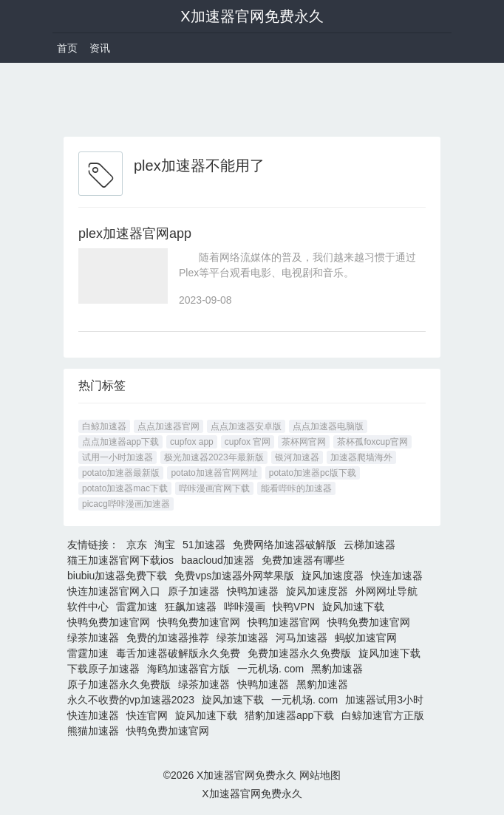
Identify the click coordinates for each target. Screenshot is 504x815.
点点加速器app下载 (120, 442)
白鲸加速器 (104, 426)
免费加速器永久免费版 (299, 653)
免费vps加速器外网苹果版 (234, 576)
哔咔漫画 (245, 607)
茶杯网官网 (304, 442)
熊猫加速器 (93, 731)
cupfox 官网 (248, 442)
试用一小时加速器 (118, 457)
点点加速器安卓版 (246, 426)
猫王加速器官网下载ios (120, 560)
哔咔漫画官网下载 (214, 488)
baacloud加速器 (218, 560)
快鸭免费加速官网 (109, 622)
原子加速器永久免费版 (119, 684)
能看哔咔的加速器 (296, 488)
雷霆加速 (137, 607)
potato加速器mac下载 (125, 488)
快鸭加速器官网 (284, 622)
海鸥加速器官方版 (188, 669)
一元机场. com (270, 669)
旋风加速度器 (333, 576)
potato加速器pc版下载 (313, 473)
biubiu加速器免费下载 (117, 576)
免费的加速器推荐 (168, 638)
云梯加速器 (370, 545)
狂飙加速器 (191, 607)
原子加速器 (194, 591)
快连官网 (147, 715)
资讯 (100, 48)
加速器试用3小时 (384, 700)
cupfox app (192, 442)
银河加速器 (297, 457)
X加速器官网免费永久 (252, 16)
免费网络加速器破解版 (285, 545)
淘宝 (165, 545)
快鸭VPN (294, 607)
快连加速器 (397, 576)
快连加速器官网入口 (114, 591)
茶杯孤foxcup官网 (372, 442)
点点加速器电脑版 (328, 426)
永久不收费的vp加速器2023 (131, 700)
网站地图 (320, 775)
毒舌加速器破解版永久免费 (178, 653)
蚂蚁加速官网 (366, 638)
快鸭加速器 (253, 591)
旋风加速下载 (353, 607)
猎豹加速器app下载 (289, 715)
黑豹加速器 (337, 669)
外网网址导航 (386, 591)
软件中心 (88, 607)
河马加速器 (302, 638)
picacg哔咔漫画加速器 (126, 504)
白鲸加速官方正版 (383, 715)
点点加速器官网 (168, 426)
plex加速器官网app (135, 233)
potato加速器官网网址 (214, 473)
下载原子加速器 (103, 669)
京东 (137, 545)
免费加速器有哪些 (303, 560)
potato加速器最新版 (121, 473)
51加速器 (204, 545)
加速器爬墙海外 (361, 457)
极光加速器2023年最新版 (214, 457)
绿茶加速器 (93, 638)
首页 (67, 48)
